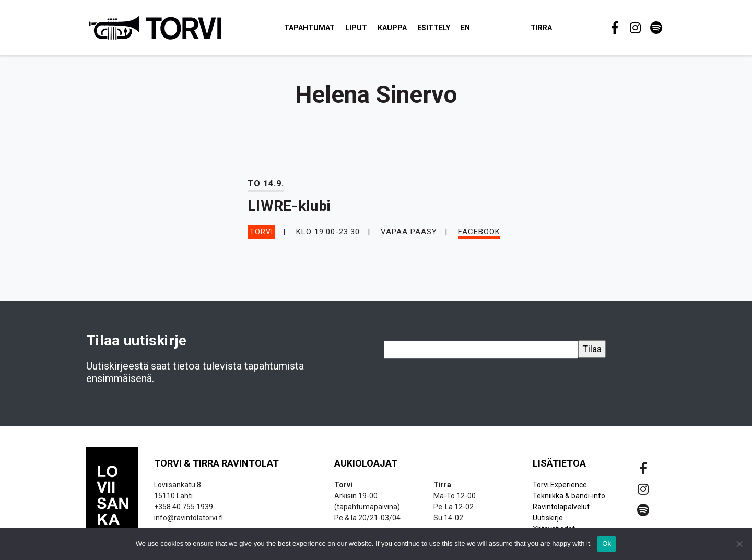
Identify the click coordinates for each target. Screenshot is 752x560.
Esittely (438, 28)
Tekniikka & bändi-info (569, 497)
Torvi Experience (560, 486)
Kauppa (396, 28)
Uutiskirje (548, 519)
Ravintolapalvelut (561, 508)
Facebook (479, 233)
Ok (607, 544)
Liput (360, 28)
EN (469, 28)
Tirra (545, 28)
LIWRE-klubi (289, 208)
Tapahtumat (314, 28)
